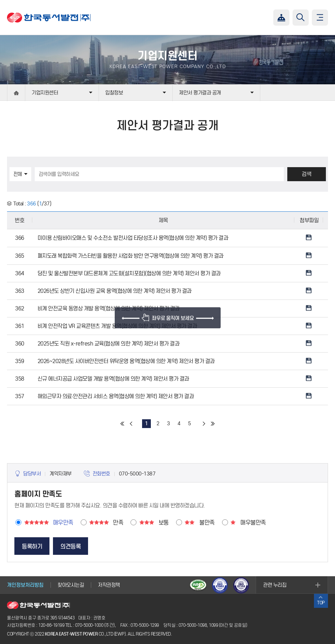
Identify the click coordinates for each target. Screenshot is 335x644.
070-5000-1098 (193, 625)
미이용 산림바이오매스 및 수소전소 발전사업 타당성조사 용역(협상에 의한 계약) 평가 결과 (133, 238)
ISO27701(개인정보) (242, 585)
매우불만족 (253, 523)
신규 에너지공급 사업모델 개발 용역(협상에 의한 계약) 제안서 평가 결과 (113, 379)
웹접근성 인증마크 (199, 585)
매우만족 (63, 523)
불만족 (207, 523)
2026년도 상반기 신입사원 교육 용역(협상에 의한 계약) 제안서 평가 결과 (115, 291)
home (16, 93)
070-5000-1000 (89, 625)
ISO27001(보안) (220, 585)
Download (309, 237)
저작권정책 (109, 585)
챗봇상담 (281, 18)
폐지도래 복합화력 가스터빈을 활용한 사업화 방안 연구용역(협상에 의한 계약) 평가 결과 (130, 256)
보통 (164, 523)
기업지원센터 (45, 93)
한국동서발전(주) (49, 18)
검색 (306, 174)
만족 (118, 523)
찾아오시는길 (71, 585)
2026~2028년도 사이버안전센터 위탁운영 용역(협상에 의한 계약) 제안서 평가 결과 (126, 361)
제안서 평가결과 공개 (200, 93)
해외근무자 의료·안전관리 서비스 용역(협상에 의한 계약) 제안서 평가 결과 (116, 396)
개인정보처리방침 (25, 585)
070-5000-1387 (137, 474)
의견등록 (71, 547)
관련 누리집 (275, 585)
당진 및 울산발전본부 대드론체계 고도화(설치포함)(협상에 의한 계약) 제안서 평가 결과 (129, 273)
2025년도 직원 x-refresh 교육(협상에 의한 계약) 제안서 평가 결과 (109, 344)
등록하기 (32, 547)
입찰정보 (114, 93)
